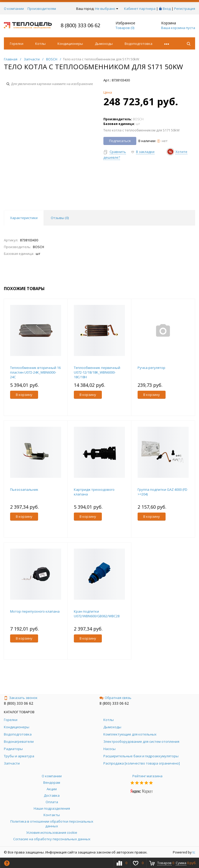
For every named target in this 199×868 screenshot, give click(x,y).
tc (194, 852)
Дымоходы (104, 44)
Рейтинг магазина (147, 776)
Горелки (17, 44)
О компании (14, 9)
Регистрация (185, 9)
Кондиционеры (70, 44)
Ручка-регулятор (151, 368)
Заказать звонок (21, 698)
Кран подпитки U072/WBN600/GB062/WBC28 (97, 614)
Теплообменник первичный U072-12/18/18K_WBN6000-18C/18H (97, 372)
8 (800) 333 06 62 (80, 25)
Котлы (40, 44)
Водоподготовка (138, 44)
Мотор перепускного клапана (35, 611)
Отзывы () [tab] (60, 218)
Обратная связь (115, 698)
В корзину (24, 395)
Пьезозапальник (24, 489)
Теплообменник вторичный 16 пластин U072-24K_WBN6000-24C (35, 372)
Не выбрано (107, 9)
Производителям (42, 9)
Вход (167, 9)
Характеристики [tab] (24, 218)
